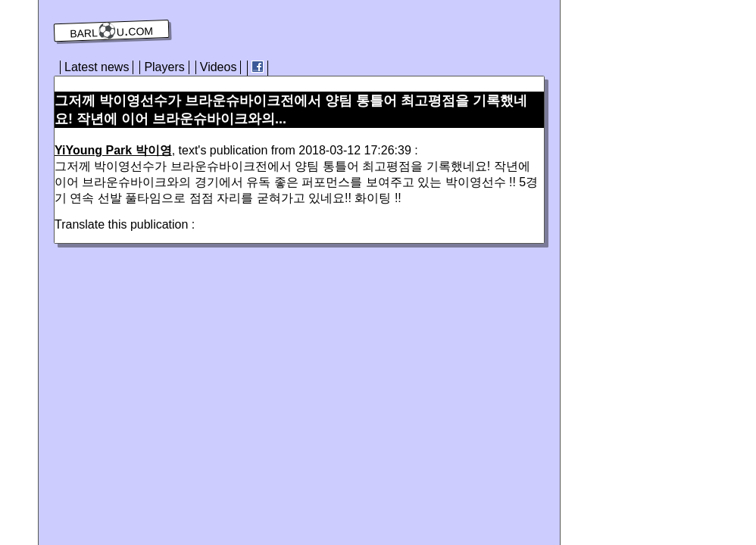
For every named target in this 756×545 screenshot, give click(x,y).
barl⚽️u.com (112, 31)
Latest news (97, 67)
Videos (219, 67)
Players (164, 67)
